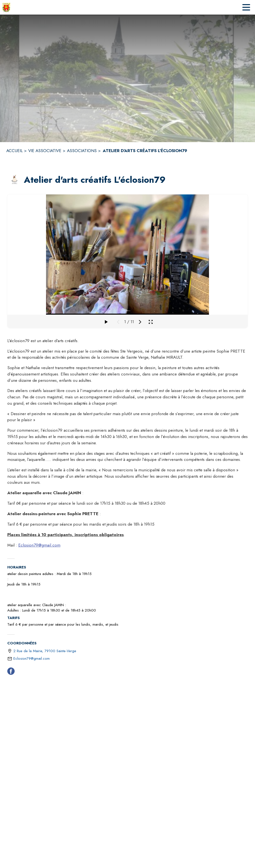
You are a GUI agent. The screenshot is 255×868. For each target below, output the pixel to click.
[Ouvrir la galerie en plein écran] (151, 322)
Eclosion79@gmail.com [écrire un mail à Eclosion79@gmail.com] (32, 658)
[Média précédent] (118, 322)
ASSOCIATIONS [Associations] (82, 151)
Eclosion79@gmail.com (39, 545)
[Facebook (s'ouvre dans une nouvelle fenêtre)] (11, 672)
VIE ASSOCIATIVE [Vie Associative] (45, 151)
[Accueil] (6, 7)
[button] (15, 180)
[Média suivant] (140, 322)
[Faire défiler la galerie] (106, 322)
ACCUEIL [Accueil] (14, 151)
